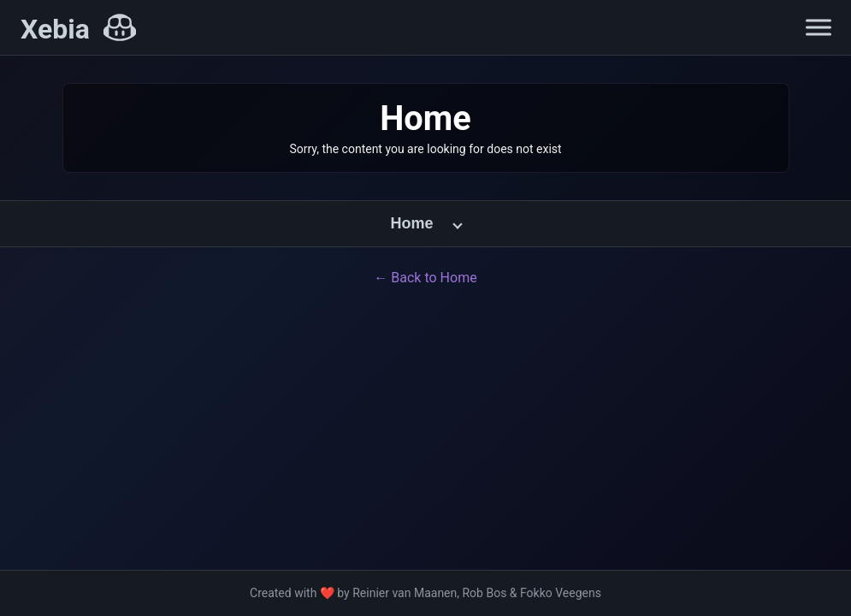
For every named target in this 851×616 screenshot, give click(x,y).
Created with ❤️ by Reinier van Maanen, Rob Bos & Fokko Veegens (425, 593)
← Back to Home (425, 278)
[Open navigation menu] (818, 27)
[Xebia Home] (78, 29)
